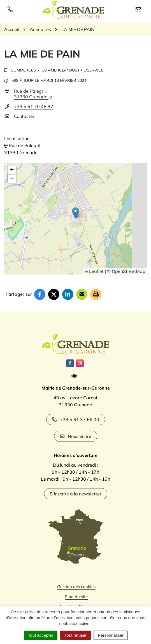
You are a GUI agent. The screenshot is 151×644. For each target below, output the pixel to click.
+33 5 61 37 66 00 (76, 419)
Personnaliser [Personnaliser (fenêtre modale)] (111, 635)
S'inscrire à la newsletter (76, 494)
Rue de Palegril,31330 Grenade (33, 94)
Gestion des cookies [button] (76, 587)
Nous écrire (76, 436)
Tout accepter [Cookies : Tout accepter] (41, 635)
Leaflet (94, 271)
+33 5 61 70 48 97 (34, 106)
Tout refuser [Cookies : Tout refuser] (75, 635)
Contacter (24, 116)
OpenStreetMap (129, 271)
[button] (75, 213)
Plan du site (76, 597)
